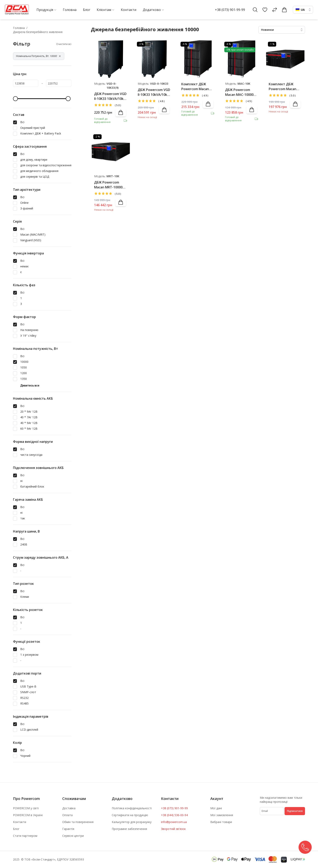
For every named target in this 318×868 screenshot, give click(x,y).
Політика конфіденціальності (132, 808)
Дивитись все (30, 385)
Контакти (20, 822)
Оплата (67, 815)
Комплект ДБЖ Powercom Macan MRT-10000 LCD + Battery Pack (283, 87)
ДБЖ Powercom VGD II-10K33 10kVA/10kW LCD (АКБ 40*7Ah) (154, 92)
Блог (16, 829)
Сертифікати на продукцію (130, 815)
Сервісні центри (73, 836)
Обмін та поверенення (78, 822)
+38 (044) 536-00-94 (174, 815)
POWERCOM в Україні (28, 815)
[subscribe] (272, 811)
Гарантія (68, 829)
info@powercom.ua (174, 822)
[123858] (26, 83)
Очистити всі (64, 44)
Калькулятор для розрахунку (132, 822)
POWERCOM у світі (26, 808)
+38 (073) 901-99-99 (230, 10)
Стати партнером (25, 836)
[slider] (15, 99)
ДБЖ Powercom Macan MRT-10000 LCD (108, 185)
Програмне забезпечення (129, 829)
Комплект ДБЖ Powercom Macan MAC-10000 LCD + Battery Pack (195, 87)
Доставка (69, 808)
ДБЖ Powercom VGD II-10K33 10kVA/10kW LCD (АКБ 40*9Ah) (110, 96)
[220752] (59, 83)
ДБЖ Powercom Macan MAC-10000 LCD (239, 92)
